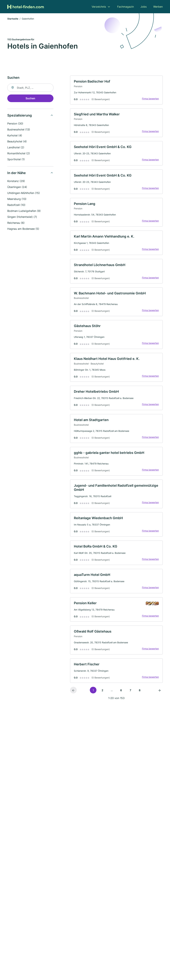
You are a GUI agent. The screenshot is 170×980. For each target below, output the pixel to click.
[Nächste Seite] (159, 697)
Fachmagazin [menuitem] (126, 7)
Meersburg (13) (17, 199)
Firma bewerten (150, 99)
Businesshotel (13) (19, 130)
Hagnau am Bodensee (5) (23, 229)
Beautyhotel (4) (17, 142)
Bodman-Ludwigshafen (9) (24, 211)
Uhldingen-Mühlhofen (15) (24, 193)
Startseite (13, 19)
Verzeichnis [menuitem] (99, 7)
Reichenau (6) (16, 223)
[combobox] (30, 88)
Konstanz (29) (16, 181)
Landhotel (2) (16, 148)
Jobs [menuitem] (144, 7)
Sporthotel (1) (16, 160)
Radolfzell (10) (16, 205)
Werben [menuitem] (158, 7)
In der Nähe (17, 173)
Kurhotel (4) (15, 136)
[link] (116, 91)
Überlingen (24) (17, 187)
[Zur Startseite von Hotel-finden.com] (26, 7)
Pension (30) (15, 124)
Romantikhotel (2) (19, 154)
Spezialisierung (20, 116)
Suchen (30, 99)
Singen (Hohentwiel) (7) (22, 217)
